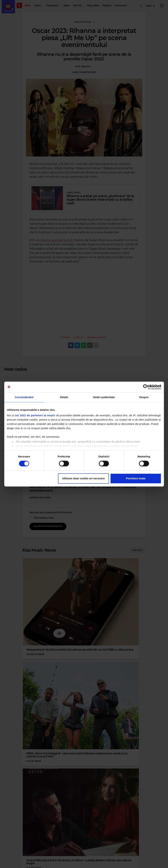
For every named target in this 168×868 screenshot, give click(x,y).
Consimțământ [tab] (24, 397)
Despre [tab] (144, 397)
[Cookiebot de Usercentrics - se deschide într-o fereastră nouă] (146, 387)
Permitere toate (136, 478)
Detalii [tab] (64, 397)
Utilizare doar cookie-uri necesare (83, 478)
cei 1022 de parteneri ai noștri (35, 415)
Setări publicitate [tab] (104, 397)
